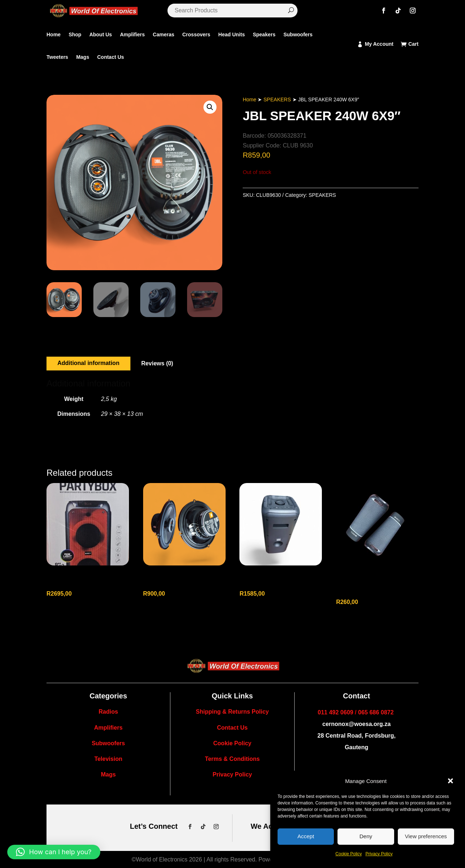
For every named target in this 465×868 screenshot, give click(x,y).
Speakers (264, 35)
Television (108, 759)
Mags (83, 57)
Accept (306, 836)
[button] (450, 781)
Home (54, 35)
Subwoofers (298, 35)
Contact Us (110, 57)
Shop (75, 35)
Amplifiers (132, 35)
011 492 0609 (336, 712)
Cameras (164, 35)
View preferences (426, 836)
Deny (366, 836)
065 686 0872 (376, 712)
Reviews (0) (157, 363)
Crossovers (196, 35)
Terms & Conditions (232, 759)
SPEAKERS (277, 100)
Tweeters (57, 57)
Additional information (88, 363)
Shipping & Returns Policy (232, 712)
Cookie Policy (349, 854)
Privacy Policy (379, 854)
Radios (108, 712)
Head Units (232, 35)
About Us (101, 35)
